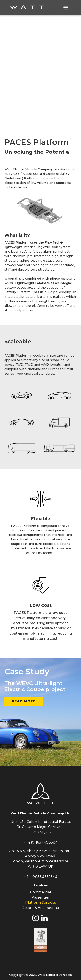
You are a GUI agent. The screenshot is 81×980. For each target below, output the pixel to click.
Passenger (41, 897)
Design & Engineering (40, 908)
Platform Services (40, 903)
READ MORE (24, 701)
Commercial (41, 892)
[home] (31, 8)
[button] (66, 8)
